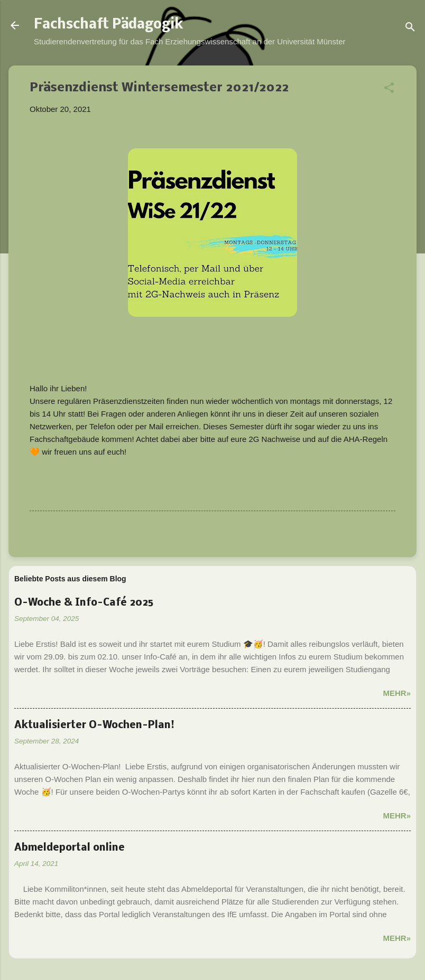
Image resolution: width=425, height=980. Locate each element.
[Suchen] (410, 29)
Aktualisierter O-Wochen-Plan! (94, 725)
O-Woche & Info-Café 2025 (84, 603)
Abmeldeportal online (70, 848)
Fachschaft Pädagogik (109, 25)
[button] (389, 89)
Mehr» (397, 693)
